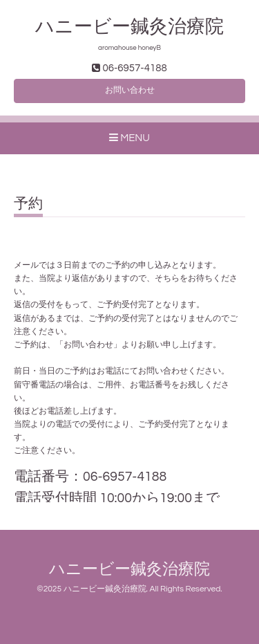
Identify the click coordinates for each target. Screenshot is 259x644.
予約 (28, 204)
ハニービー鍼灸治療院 (139, 27)
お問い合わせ (130, 90)
